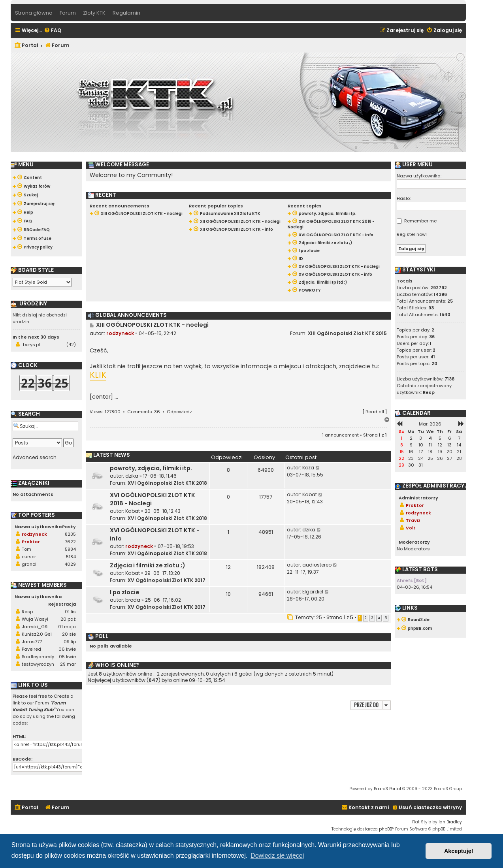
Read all (375, 412)
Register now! (412, 234)
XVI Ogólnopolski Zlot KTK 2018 (167, 483)
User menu (414, 165)
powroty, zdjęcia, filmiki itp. (151, 468)
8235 (70, 534)
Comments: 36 (144, 412)
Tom (26, 549)
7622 (70, 542)
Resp (27, 612)
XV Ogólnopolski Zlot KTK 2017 (167, 580)
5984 (70, 549)
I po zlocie (125, 592)
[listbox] (42, 282)
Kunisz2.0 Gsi (37, 634)
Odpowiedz (179, 412)
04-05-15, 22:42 (157, 333)
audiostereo (317, 565)
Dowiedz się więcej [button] (277, 856)
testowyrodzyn (38, 664)
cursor (29, 557)
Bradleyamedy (38, 657)
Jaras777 (32, 642)
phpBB (385, 829)
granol (29, 564)
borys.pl (31, 345)
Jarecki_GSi (35, 627)
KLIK (98, 375)
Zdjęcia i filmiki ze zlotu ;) (148, 565)
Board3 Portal (387, 789)
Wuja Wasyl (35, 619)
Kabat (133, 511)
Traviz (413, 520)
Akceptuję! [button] (459, 851)
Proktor (31, 542)
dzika (132, 476)
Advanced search (35, 458)
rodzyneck (120, 333)
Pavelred (31, 649)
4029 (70, 564)
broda (133, 600)
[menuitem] (53, 31)
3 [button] (372, 618)
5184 (71, 557)
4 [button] (379, 618)
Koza (308, 468)
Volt (411, 528)
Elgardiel (313, 592)
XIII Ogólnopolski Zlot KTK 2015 (347, 333)
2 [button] (366, 618)
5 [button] (386, 618)
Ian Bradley (450, 822)
